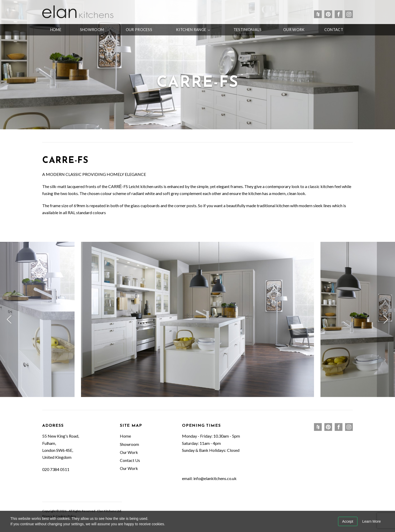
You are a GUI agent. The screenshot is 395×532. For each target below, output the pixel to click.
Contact (334, 30)
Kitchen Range (191, 30)
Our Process (139, 30)
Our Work (294, 30)
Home (56, 30)
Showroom (92, 30)
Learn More (371, 521)
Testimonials (247, 30)
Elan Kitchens (78, 12)
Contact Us (130, 460)
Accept (348, 521)
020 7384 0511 (56, 469)
